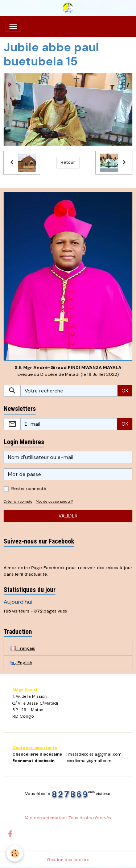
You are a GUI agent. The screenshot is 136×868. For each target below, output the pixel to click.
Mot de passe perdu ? (54, 501)
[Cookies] (15, 853)
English (21, 663)
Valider (68, 516)
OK (125, 391)
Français (23, 648)
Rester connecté (29, 489)
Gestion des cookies (68, 860)
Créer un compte (18, 501)
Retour (68, 162)
